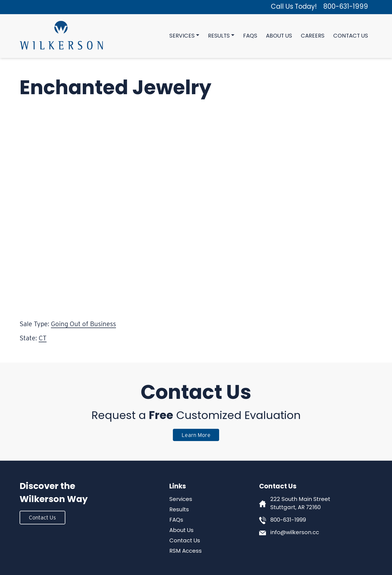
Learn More (196, 435)
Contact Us (351, 36)
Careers (313, 36)
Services (182, 36)
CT (43, 338)
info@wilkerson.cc (295, 533)
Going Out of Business (83, 324)
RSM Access (186, 551)
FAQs (250, 36)
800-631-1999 (346, 7)
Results (219, 36)
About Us (279, 36)
